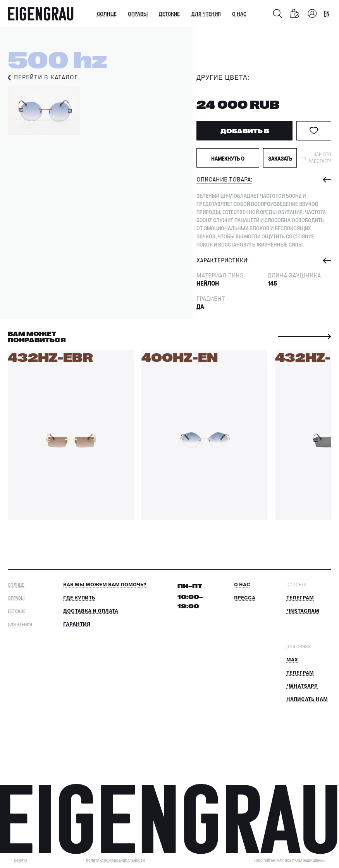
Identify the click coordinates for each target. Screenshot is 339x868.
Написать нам (307, 699)
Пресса (245, 598)
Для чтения (206, 14)
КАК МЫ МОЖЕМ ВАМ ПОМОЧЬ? (105, 585)
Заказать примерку (280, 161)
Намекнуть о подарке (228, 161)
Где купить (79, 598)
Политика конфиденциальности (115, 860)
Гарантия (77, 624)
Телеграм (300, 598)
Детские (169, 14)
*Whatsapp (302, 686)
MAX (292, 660)
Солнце (107, 14)
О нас (239, 14)
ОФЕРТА (21, 860)
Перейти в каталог (46, 78)
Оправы (138, 14)
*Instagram (303, 611)
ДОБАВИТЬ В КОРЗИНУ (245, 134)
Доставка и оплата (91, 611)
